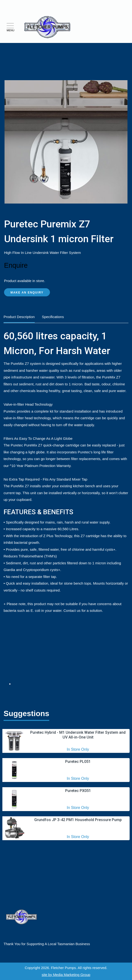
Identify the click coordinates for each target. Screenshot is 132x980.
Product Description (19, 317)
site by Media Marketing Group (66, 975)
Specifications (53, 317)
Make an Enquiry (27, 293)
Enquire (16, 265)
